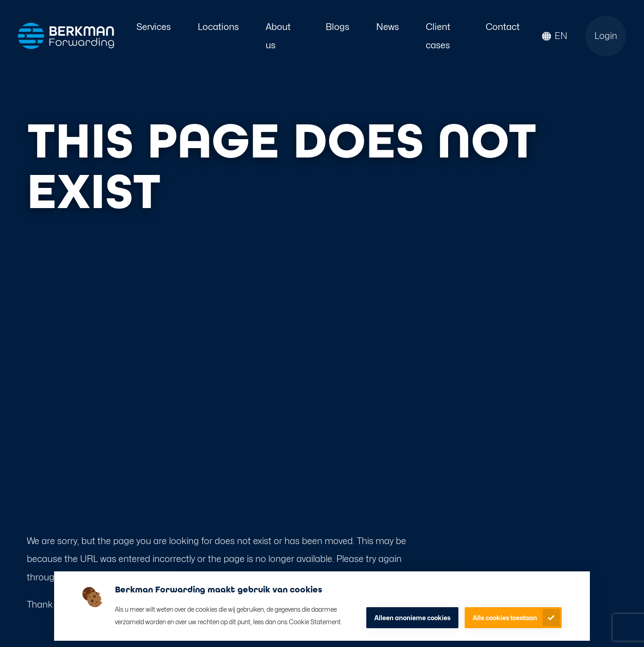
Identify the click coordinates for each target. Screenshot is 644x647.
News (388, 27)
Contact (503, 27)
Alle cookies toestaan (505, 618)
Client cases (438, 36)
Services (154, 27)
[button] (555, 36)
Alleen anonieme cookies (412, 618)
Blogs (337, 27)
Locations (218, 27)
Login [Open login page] (606, 36)
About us (278, 36)
